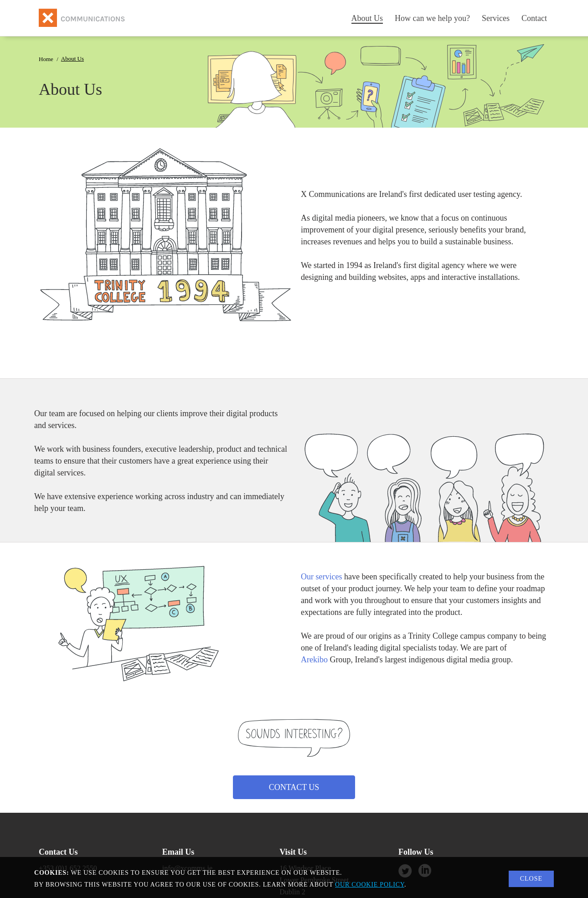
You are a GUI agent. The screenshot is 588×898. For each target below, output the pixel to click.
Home (46, 59)
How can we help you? (432, 18)
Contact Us (294, 787)
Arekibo (314, 660)
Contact (534, 18)
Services (496, 18)
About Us (367, 18)
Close (531, 879)
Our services (321, 577)
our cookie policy (370, 885)
